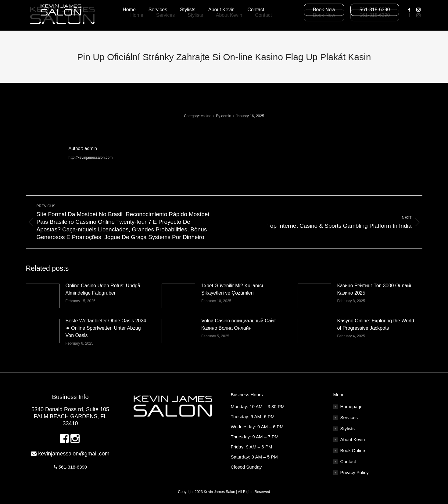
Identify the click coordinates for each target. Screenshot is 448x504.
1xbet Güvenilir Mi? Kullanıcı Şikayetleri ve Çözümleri (232, 289)
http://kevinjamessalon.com (91, 158)
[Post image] (43, 296)
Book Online (353, 450)
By (224, 116)
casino (206, 116)
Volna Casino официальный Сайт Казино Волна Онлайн (239, 324)
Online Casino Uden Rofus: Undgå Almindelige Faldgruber (103, 289)
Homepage (351, 406)
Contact (348, 461)
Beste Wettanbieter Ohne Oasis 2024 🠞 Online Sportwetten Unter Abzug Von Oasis (106, 328)
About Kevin (353, 439)
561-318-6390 (73, 467)
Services (349, 417)
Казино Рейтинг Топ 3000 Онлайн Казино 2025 (375, 289)
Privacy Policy (355, 472)
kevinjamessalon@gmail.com (74, 454)
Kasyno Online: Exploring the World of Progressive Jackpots (376, 324)
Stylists (348, 428)
